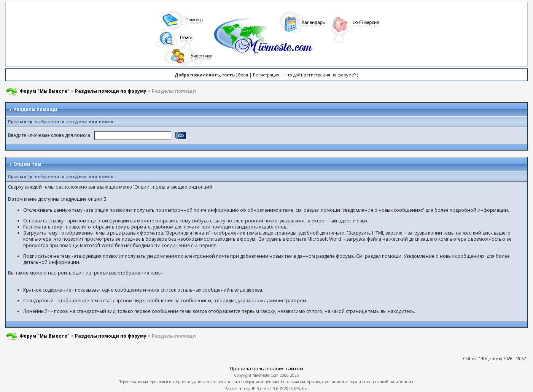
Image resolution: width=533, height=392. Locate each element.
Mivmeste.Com (266, 375)
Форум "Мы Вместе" (45, 91)
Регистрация (266, 75)
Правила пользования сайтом (266, 368)
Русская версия (238, 389)
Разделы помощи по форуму (111, 91)
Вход (243, 75)
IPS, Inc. (301, 389)
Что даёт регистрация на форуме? (320, 75)
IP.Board (259, 389)
